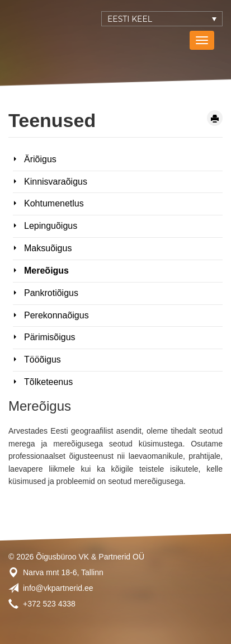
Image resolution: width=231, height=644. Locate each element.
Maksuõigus (48, 248)
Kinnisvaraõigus (56, 182)
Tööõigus (43, 359)
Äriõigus (40, 159)
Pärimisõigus (50, 337)
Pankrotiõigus (51, 293)
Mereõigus (46, 271)
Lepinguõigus (51, 226)
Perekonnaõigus (56, 315)
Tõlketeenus (48, 382)
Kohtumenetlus (54, 203)
